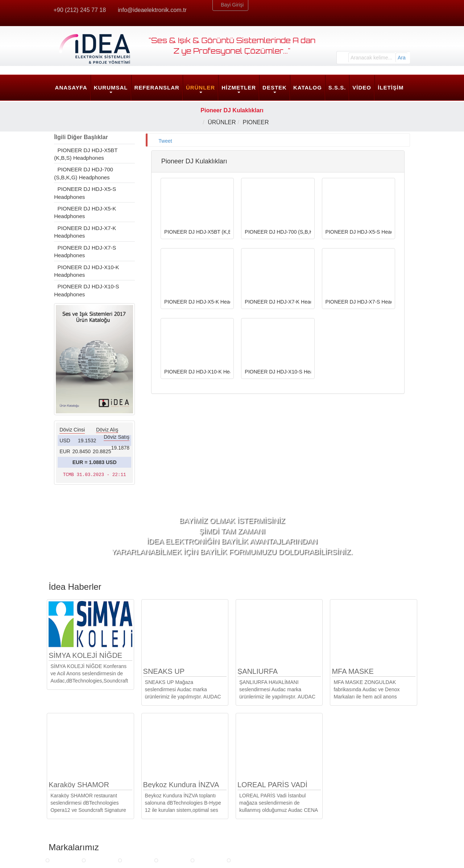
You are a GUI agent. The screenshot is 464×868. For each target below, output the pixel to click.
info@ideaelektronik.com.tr (153, 10)
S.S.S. (337, 87)
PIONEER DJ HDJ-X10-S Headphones (88, 290)
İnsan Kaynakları (75, 808)
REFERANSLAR (157, 87)
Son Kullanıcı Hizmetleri (175, 817)
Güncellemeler (256, 817)
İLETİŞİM (391, 87)
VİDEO (362, 87)
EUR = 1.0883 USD (95, 462)
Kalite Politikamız (75, 817)
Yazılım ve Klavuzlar (262, 826)
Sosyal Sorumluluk (77, 826)
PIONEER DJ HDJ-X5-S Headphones (86, 193)
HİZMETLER (239, 87)
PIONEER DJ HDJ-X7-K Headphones (86, 232)
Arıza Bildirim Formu (262, 808)
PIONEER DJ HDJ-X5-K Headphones (86, 212)
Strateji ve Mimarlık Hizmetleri (181, 800)
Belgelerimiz (70, 800)
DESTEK (275, 87)
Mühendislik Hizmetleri (173, 808)
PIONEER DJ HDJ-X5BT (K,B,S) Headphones (87, 154)
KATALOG (308, 87)
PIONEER (258, 122)
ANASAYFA (71, 87)
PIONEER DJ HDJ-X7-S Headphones (86, 251)
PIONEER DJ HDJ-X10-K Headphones (88, 271)
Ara (402, 58)
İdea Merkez (351, 786)
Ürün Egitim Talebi (260, 800)
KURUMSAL (111, 87)
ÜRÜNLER (200, 87)
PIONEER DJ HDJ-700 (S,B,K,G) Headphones (85, 173)
